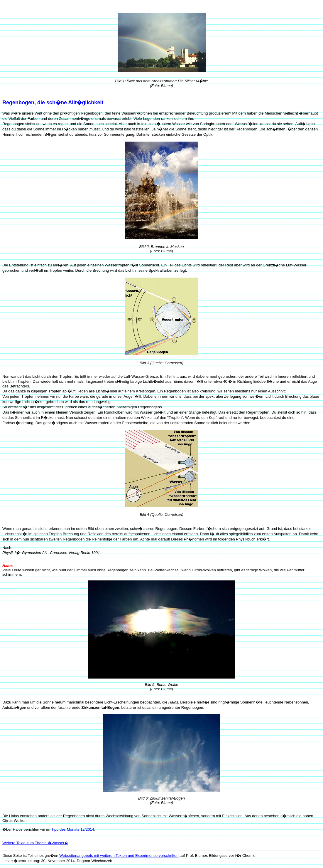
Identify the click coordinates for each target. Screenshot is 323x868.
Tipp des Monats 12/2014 (73, 829)
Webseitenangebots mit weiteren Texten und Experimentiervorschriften (119, 856)
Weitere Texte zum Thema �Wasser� (35, 843)
